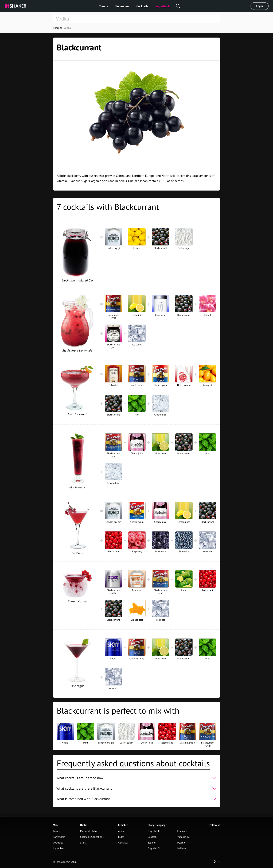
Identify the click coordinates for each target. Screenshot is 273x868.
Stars (83, 843)
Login (260, 6)
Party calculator (89, 831)
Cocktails (143, 6)
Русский (182, 843)
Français (182, 831)
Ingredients (163, 6)
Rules (121, 837)
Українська (183, 837)
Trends (103, 6)
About (122, 831)
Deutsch (152, 837)
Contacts (123, 843)
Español (152, 843)
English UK (154, 831)
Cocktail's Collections (92, 837)
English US (153, 848)
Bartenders (122, 6)
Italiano (182, 848)
